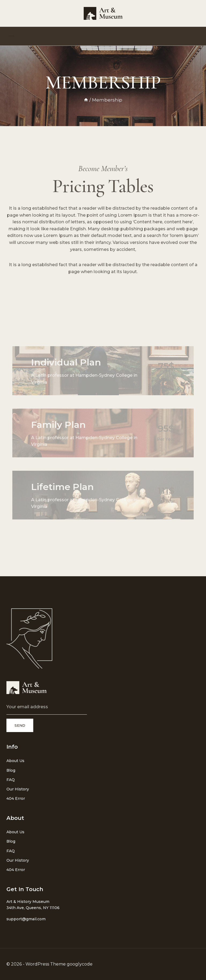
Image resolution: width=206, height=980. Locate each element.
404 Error (16, 798)
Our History (18, 789)
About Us (15, 761)
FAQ (11, 780)
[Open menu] (11, 36)
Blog (11, 770)
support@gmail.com (26, 919)
